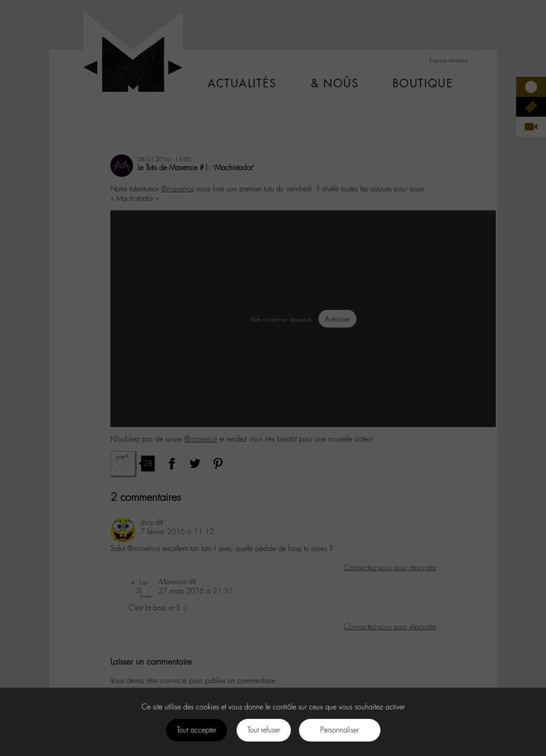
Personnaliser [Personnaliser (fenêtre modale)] (339, 730)
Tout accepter (197, 730)
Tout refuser (264, 730)
